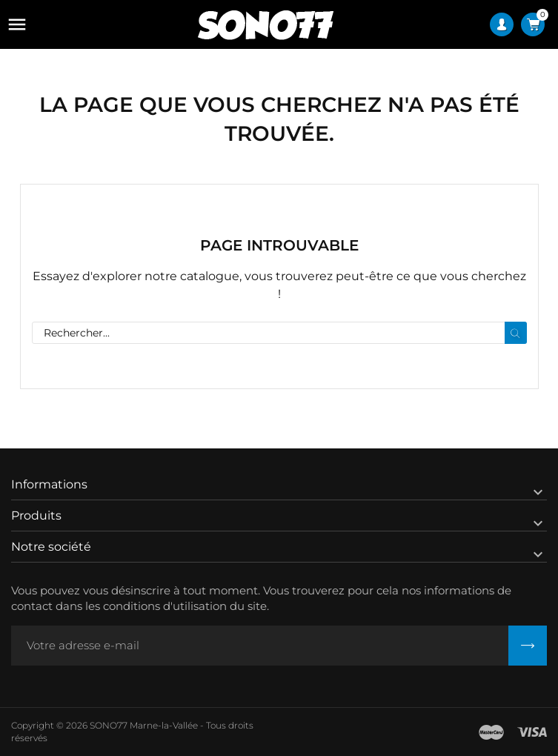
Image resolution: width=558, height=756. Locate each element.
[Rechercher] (279, 333)
